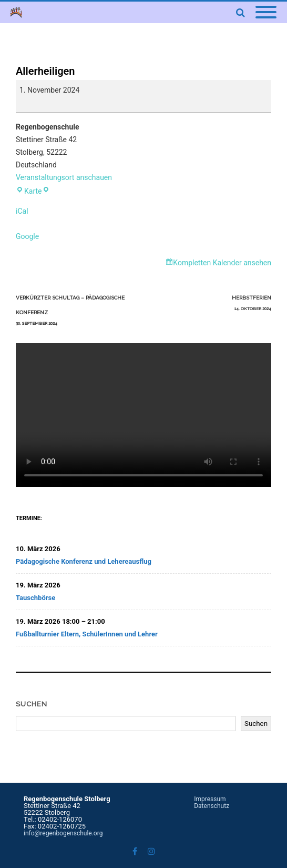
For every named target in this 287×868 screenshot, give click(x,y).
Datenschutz (212, 806)
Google (27, 236)
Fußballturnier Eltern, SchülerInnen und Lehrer (87, 634)
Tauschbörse (35, 598)
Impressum (210, 799)
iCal (22, 211)
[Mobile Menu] (266, 13)
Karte (33, 191)
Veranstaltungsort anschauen (64, 177)
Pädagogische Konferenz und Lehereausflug (84, 561)
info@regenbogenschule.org (63, 833)
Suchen (32, 704)
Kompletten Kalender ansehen (222, 263)
